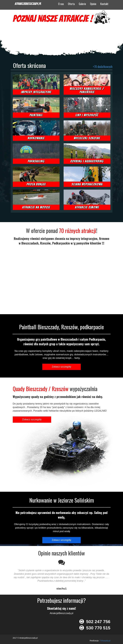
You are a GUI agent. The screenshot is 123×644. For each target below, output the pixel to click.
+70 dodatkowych (103, 67)
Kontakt (104, 4)
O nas (61, 4)
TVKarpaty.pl (105, 641)
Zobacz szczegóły (61, 367)
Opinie (93, 4)
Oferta (71, 4)
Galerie (82, 4)
